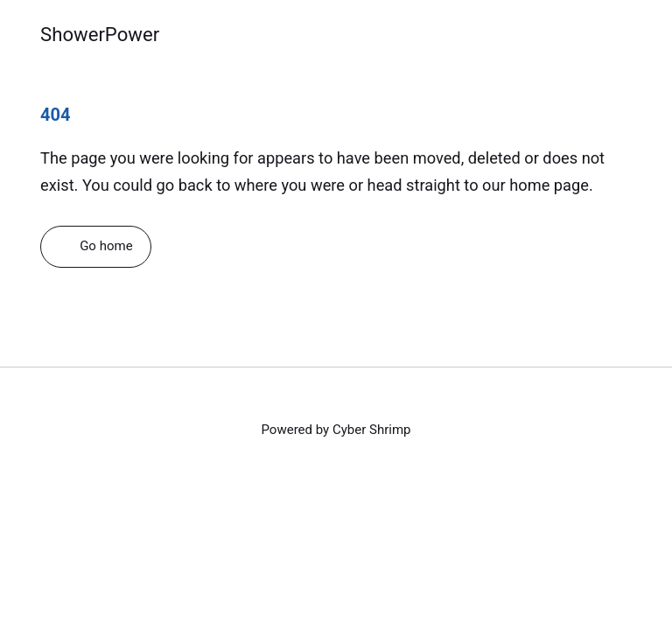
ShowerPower (100, 34)
